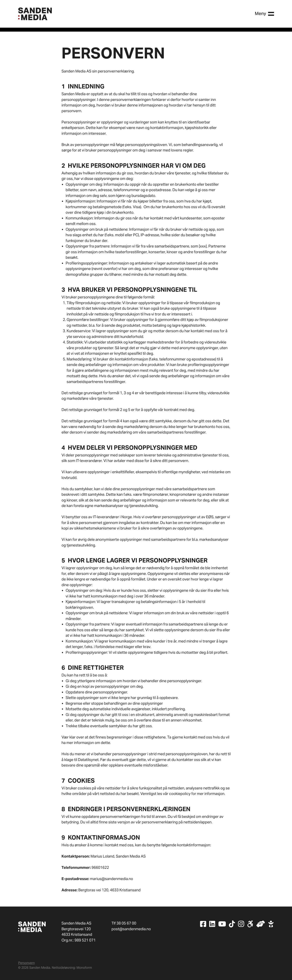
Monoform (84, 968)
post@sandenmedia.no (131, 929)
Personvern (26, 963)
